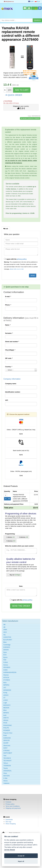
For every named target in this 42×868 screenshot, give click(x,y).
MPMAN (6, 713)
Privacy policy (10, 804)
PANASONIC (8, 725)
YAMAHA (6, 783)
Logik (5, 703)
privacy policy (22, 259)
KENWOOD (7, 690)
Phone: (8, 305)
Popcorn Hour (8, 733)
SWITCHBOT (8, 753)
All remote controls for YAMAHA (30, 118)
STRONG (6, 751)
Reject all (21, 861)
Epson (5, 657)
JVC (5, 688)
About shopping (11, 824)
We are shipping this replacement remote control (30, 71)
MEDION (6, 708)
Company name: (11, 384)
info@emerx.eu (9, 2)
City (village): (10, 350)
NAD (5, 715)
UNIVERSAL (8, 771)
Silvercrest (7, 746)
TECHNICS (7, 758)
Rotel (5, 735)
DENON (6, 650)
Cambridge (7, 645)
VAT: (7, 400)
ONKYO (6, 718)
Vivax (5, 773)
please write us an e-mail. (17, 269)
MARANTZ (7, 705)
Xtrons (5, 781)
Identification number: (13, 392)
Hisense (6, 675)
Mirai (5, 710)
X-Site (5, 778)
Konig (5, 693)
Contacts (8, 802)
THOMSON (7, 766)
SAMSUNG (7, 738)
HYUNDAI (7, 680)
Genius (6, 665)
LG (4, 698)
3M (4, 625)
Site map (8, 822)
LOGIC (6, 700)
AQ (4, 635)
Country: (9, 367)
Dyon (5, 652)
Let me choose (10, 850)
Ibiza (5, 683)
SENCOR (6, 740)
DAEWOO (7, 647)
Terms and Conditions (13, 806)
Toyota (5, 768)
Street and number (12, 342)
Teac (5, 756)
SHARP (6, 743)
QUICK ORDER (14, 95)
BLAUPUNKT (8, 640)
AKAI (5, 632)
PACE (5, 723)
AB (4, 627)
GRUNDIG (7, 667)
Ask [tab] (6, 229)
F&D (5, 660)
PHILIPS (6, 728)
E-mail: (8, 297)
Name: (8, 325)
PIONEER (7, 730)
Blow (5, 642)
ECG (5, 655)
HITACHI (6, 678)
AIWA (5, 630)
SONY (5, 748)
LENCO (6, 695)
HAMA (5, 670)
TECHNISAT (7, 761)
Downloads (9, 820)
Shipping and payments (13, 808)
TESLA (6, 763)
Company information (12, 379)
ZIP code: (9, 358)
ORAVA (6, 720)
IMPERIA (6, 685)
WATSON (6, 776)
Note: (21, 586)
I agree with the (15, 259)
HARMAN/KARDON (10, 672)
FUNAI (6, 662)
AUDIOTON (7, 637)
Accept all (21, 856)
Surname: (9, 333)
